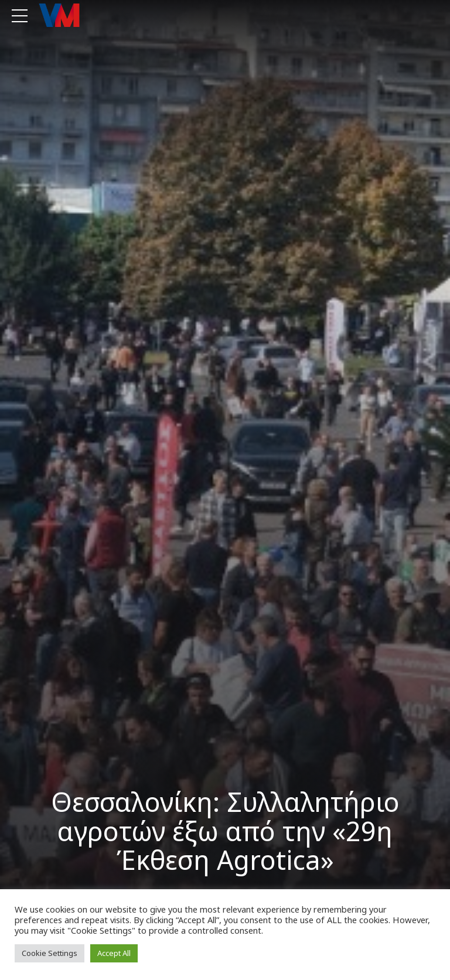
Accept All (114, 953)
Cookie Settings (50, 953)
